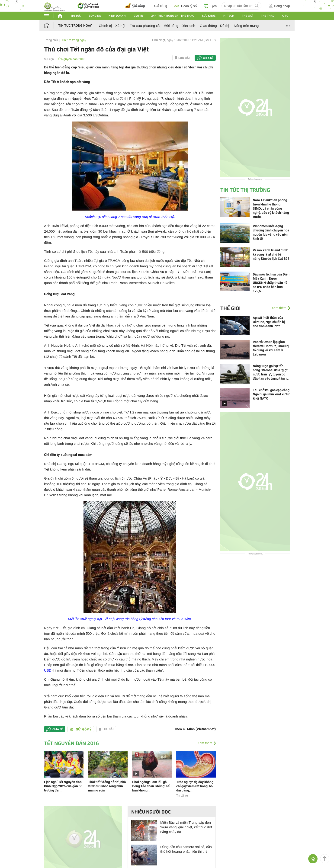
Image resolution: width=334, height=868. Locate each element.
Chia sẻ (208, 58)
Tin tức (76, 16)
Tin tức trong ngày (75, 26)
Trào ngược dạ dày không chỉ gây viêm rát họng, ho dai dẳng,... (195, 786)
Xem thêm (205, 743)
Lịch (210, 6)
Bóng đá (95, 16)
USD (48, 670)
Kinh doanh (117, 16)
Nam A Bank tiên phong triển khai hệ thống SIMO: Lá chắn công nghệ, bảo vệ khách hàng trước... (271, 208)
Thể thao (268, 16)
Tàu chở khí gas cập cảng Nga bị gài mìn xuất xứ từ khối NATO (271, 394)
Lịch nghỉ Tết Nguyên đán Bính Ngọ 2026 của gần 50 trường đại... (63, 786)
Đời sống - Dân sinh (180, 26)
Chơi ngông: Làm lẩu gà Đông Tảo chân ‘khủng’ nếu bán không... (152, 786)
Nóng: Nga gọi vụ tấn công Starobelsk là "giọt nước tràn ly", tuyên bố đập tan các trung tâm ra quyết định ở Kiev (271, 372)
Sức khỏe (209, 16)
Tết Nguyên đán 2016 (71, 59)
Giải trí (138, 16)
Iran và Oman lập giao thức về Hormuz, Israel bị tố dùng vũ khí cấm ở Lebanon (271, 348)
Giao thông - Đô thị (214, 26)
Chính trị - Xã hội (112, 26)
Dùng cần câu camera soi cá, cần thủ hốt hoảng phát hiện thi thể (186, 849)
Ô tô (285, 16)
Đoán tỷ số (185, 6)
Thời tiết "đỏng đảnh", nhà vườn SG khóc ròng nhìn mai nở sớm (107, 786)
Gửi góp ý (81, 729)
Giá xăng (161, 6)
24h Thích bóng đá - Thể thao (173, 16)
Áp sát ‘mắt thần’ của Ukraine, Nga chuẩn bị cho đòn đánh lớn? (269, 322)
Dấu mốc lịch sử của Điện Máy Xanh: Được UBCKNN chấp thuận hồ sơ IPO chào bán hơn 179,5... (271, 283)
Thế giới (247, 16)
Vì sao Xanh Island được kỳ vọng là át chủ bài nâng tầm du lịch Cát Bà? (271, 254)
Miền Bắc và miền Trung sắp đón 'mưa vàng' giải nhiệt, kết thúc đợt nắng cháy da (186, 827)
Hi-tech (229, 16)
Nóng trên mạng (246, 26)
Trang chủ (51, 40)
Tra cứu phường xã (145, 26)
